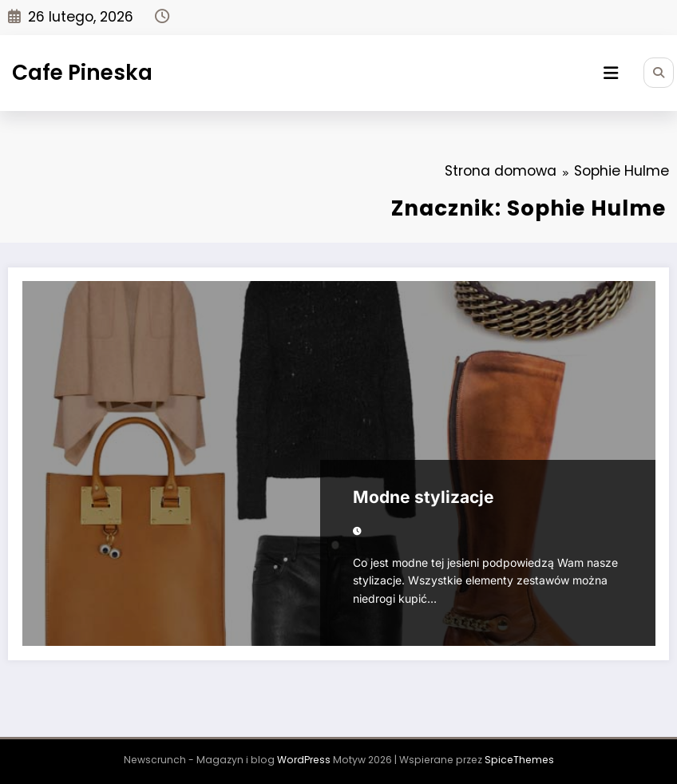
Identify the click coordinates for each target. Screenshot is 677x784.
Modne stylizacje (424, 497)
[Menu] (611, 73)
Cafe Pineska (82, 72)
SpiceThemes (519, 760)
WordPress (304, 760)
